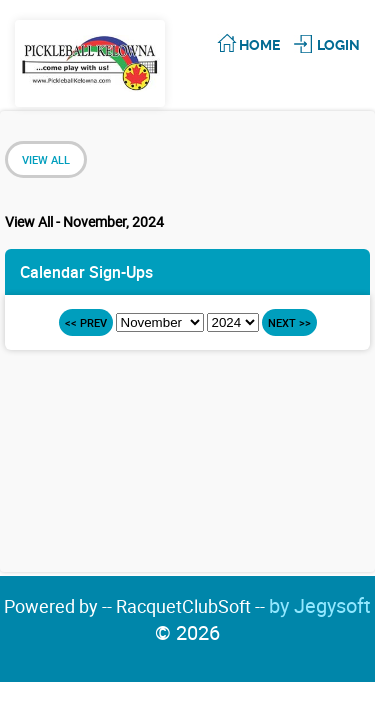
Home (259, 45)
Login (338, 45)
